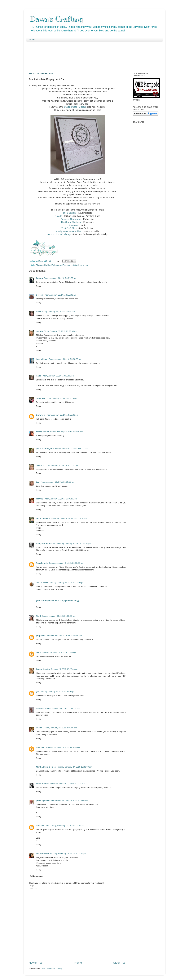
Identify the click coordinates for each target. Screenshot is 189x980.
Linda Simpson (43, 518)
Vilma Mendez (43, 784)
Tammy (39, 499)
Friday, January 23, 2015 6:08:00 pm (58, 376)
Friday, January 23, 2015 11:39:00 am (60, 331)
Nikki (38, 312)
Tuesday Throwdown (71, 219)
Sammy (40, 278)
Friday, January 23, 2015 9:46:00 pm (71, 448)
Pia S (38, 616)
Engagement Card (71, 265)
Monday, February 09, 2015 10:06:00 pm (68, 853)
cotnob (39, 331)
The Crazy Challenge (71, 222)
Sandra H (40, 398)
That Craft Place (69, 228)
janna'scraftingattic (45, 448)
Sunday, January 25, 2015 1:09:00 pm (59, 616)
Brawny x (40, 415)
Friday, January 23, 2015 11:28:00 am (58, 312)
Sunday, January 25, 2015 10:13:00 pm (60, 652)
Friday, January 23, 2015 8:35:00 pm (62, 415)
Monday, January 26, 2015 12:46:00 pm (62, 708)
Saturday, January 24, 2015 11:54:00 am (69, 518)
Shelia (39, 728)
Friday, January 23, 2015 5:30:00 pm (65, 359)
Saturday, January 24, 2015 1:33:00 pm (74, 543)
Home (32, 39)
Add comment (37, 876)
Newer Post (36, 963)
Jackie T (40, 465)
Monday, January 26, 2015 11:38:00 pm (63, 747)
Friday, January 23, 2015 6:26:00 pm (62, 398)
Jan (38, 482)
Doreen (39, 295)
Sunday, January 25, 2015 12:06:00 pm (67, 582)
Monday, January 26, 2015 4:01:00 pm (60, 728)
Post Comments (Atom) (51, 969)
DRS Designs (70, 213)
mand (39, 652)
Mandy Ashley (43, 432)
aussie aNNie (42, 582)
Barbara (40, 708)
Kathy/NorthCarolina (46, 543)
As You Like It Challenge (59, 234)
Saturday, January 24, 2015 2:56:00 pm (66, 563)
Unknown (41, 747)
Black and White (43, 265)
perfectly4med (43, 800)
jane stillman (42, 359)
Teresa (39, 669)
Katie (38, 376)
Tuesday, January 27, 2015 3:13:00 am (67, 784)
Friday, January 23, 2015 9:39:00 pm (66, 432)
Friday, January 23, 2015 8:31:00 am (60, 278)
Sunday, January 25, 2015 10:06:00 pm (64, 636)
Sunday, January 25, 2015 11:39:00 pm (58, 691)
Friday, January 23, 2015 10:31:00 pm (61, 465)
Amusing (74, 225)
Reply (39, 286)
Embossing (56, 265)
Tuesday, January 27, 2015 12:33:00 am (74, 767)
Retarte (59, 216)
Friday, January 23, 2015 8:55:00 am (60, 295)
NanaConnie (42, 563)
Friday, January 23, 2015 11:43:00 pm (60, 499)
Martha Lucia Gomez (46, 767)
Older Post (120, 963)
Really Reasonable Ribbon (69, 231)
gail (38, 691)
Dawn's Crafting (57, 19)
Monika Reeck (43, 853)
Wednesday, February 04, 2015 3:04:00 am (65, 826)
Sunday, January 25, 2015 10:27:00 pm (61, 669)
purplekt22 (41, 636)
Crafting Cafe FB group (75, 107)
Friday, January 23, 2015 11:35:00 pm (58, 482)
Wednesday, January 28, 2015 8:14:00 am (69, 800)
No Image (84, 265)
